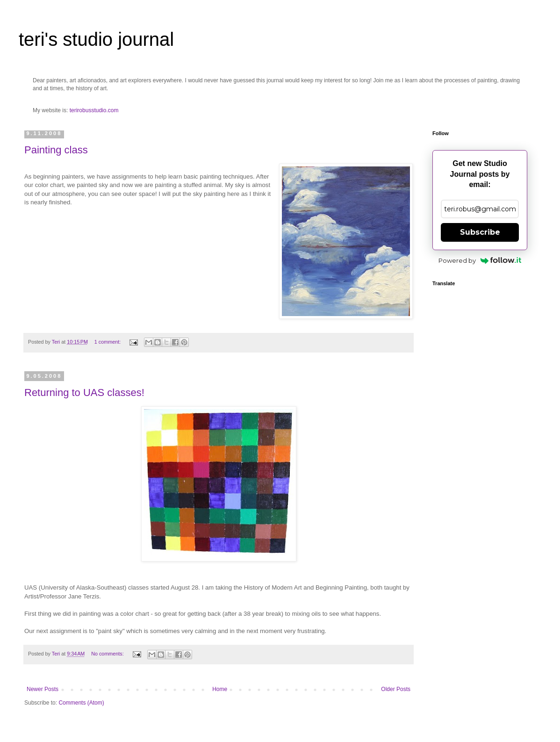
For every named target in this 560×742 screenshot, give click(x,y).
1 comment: (108, 342)
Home (220, 689)
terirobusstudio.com (94, 110)
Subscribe (480, 232)
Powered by (480, 260)
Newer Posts (43, 689)
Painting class (56, 150)
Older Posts (396, 689)
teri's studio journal (96, 39)
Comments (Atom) (81, 703)
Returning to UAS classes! (84, 393)
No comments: (108, 654)
